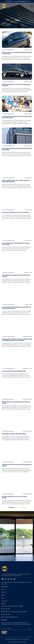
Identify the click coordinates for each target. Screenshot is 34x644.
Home (3, 589)
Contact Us (4, 601)
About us (4, 592)
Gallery (3, 595)
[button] (32, 6)
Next (24, 507)
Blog (2, 598)
